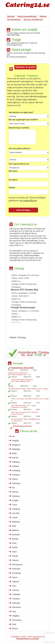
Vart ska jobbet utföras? (20, 149)
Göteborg (16, 475)
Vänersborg (17, 620)
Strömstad (16, 569)
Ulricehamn (17, 607)
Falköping (16, 462)
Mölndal (15, 539)
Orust (14, 543)
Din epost (13, 180)
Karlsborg (16, 496)
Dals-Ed (15, 458)
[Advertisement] (32, 329)
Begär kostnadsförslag (27, 16)
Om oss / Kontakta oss (33, 19)
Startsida (11, 16)
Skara (14, 552)
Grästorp (16, 466)
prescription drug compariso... (22, 426)
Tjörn (14, 586)
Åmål (14, 624)
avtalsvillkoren (30, 200)
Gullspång (16, 471)
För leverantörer (14, 19)
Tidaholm (16, 582)
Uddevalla (16, 603)
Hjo (13, 488)
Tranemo (16, 590)
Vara (14, 612)
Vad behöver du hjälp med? (21, 112)
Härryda (15, 492)
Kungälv (15, 500)
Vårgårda (16, 616)
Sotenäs (15, 560)
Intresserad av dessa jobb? (23, 368)
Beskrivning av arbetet (19, 128)
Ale (13, 436)
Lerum (15, 505)
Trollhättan (16, 594)
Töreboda (16, 599)
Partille (15, 547)
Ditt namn (13, 171)
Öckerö (15, 629)
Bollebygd (16, 449)
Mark (14, 526)
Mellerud (16, 530)
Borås (14, 453)
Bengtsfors (16, 445)
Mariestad (16, 522)
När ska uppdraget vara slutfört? (23, 120)
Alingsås (15, 441)
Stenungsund (17, 565)
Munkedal (16, 535)
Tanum (15, 577)
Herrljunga (16, 483)
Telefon (12, 188)
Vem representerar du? (19, 164)
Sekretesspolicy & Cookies (28, 638)
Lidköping (16, 509)
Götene (15, 479)
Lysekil (15, 518)
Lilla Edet (16, 513)
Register (43, 16)
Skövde (15, 556)
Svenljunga (16, 573)
